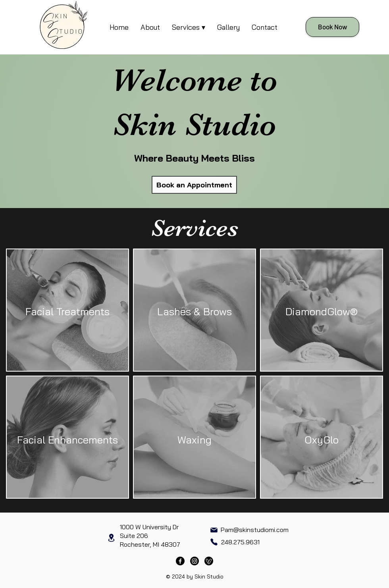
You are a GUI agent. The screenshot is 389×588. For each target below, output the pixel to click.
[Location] (111, 538)
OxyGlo (322, 440)
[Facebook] (180, 561)
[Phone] (214, 542)
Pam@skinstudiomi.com (255, 530)
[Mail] (214, 530)
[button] (189, 27)
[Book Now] (332, 27)
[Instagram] (194, 561)
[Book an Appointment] (194, 185)
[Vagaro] (209, 561)
